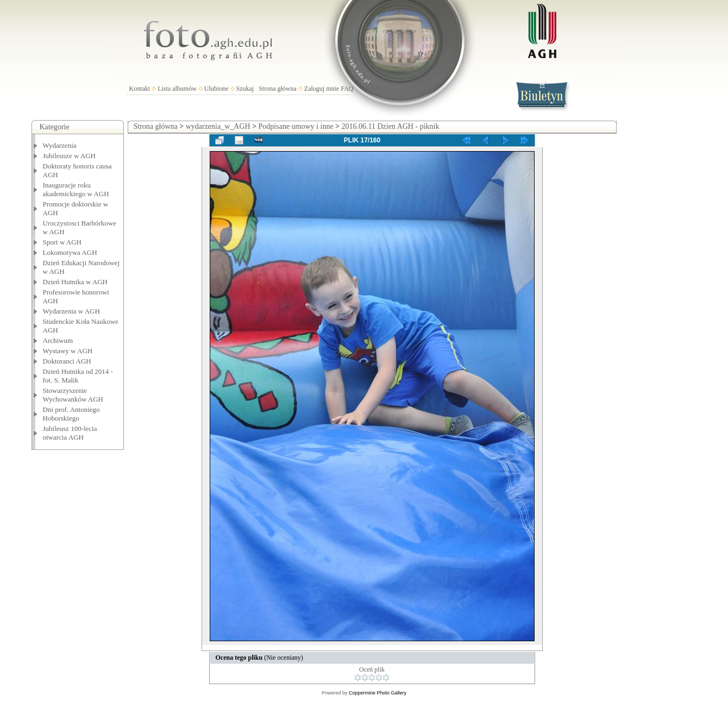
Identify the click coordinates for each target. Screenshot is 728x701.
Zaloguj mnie (322, 89)
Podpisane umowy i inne (296, 126)
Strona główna (278, 89)
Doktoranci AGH (67, 361)
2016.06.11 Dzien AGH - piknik (391, 126)
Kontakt (140, 89)
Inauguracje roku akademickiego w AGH (76, 189)
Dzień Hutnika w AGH (76, 282)
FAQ (347, 89)
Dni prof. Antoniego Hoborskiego (71, 414)
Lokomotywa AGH (70, 252)
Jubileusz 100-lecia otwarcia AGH (70, 433)
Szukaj (245, 89)
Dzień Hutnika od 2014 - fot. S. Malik (78, 376)
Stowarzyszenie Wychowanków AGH (73, 395)
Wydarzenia (60, 145)
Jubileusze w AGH (70, 156)
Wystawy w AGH (68, 351)
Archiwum (58, 340)
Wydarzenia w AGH (71, 311)
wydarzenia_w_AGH (218, 126)
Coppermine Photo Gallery (378, 693)
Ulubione (216, 89)
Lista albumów (177, 89)
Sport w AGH (62, 242)
